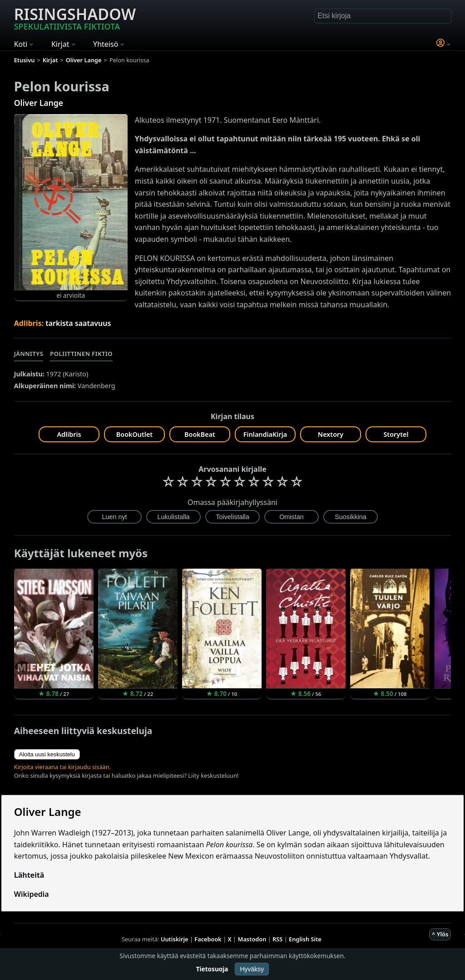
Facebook (208, 939)
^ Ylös (440, 934)
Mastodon (252, 939)
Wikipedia (32, 894)
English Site (305, 939)
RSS (277, 939)
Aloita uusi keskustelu (47, 754)
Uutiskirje (175, 939)
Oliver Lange (39, 103)
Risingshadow (75, 18)
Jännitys (29, 354)
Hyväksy (252, 969)
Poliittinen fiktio (81, 354)
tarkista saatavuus (78, 323)
